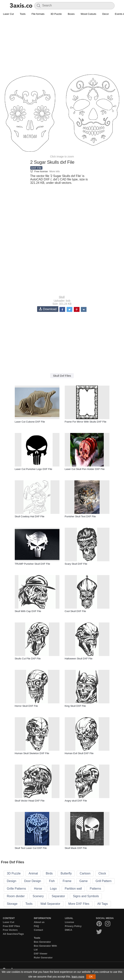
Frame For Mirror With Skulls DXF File (86, 422)
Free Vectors (10, 930)
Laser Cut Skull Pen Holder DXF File (85, 469)
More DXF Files (79, 904)
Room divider (16, 896)
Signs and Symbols (86, 896)
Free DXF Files (11, 926)
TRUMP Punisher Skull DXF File (32, 564)
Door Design (33, 881)
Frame (67, 881)
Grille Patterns (16, 889)
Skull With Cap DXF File (28, 611)
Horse (38, 889)
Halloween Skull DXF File (79, 659)
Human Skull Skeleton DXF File (32, 753)
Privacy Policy (73, 926)
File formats (38, 14)
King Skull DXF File (75, 706)
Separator (58, 896)
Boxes (71, 14)
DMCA (69, 930)
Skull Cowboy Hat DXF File (30, 516)
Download (48, 309)
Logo (53, 889)
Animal (33, 873)
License (69, 922)
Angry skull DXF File (76, 801)
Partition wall (73, 889)
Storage (12, 904)
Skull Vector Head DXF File (30, 801)
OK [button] (91, 977)
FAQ (36, 926)
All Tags (103, 904)
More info (55, 171)
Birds (49, 873)
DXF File (36, 168)
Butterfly (66, 873)
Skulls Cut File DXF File (28, 659)
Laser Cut (8, 14)
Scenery (38, 896)
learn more (78, 977)
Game (83, 881)
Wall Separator (50, 904)
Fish (52, 881)
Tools (23, 14)
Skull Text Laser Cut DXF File (31, 848)
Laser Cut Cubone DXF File (30, 422)
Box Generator (42, 942)
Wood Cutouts (88, 14)
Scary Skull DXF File (76, 564)
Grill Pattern (104, 881)
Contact (38, 930)
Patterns (95, 889)
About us (39, 922)
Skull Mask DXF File (76, 848)
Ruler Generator (43, 958)
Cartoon (85, 873)
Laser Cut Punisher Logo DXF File (34, 469)
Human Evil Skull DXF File (79, 753)
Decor (106, 14)
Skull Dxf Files (62, 376)
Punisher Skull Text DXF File (80, 516)
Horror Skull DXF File (26, 706)
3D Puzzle (56, 14)
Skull (62, 297)
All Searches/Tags (13, 934)
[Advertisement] (62, 45)
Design (12, 881)
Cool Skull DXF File (75, 611)
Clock (102, 873)
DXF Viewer (41, 954)
